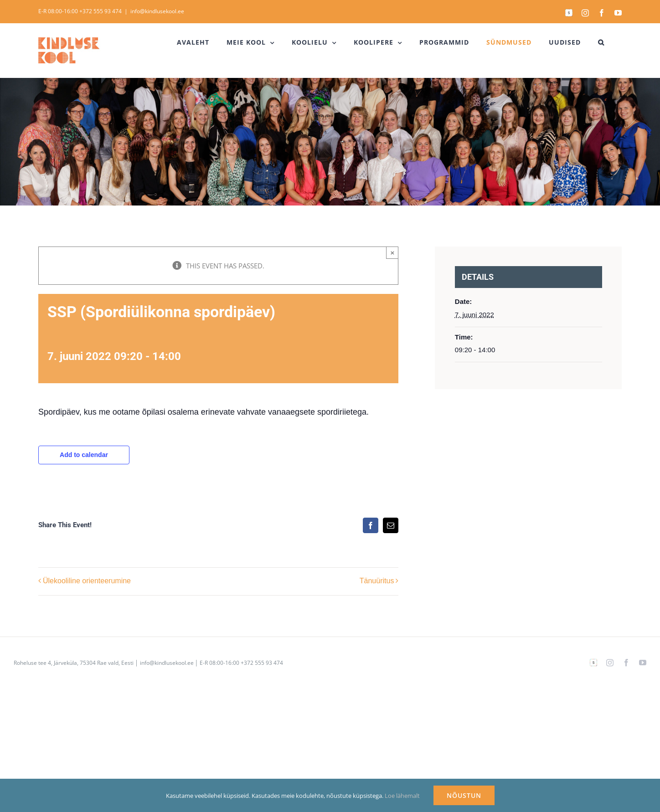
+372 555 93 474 (101, 11)
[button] (601, 42)
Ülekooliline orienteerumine (87, 581)
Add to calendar (84, 455)
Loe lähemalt (402, 796)
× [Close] (393, 253)
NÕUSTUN (464, 795)
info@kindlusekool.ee (157, 11)
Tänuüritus (377, 581)
